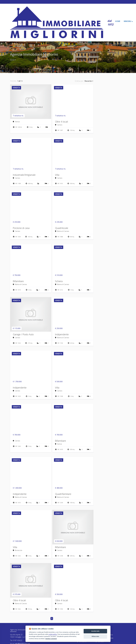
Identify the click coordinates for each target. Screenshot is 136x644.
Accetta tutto (95, 631)
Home (12, 60)
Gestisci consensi (51, 639)
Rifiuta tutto (95, 636)
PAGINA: (13, 81)
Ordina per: (79, 81)
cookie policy (52, 634)
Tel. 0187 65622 (16, 640)
